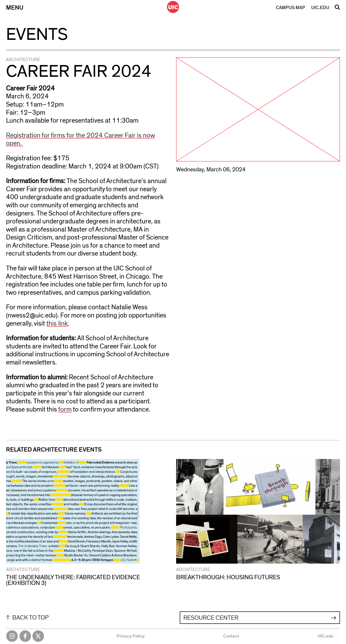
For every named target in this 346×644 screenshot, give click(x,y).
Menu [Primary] (15, 8)
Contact (231, 636)
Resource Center (211, 618)
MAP (290, 8)
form (65, 410)
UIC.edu (325, 636)
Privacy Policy (131, 636)
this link (57, 324)
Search (337, 9)
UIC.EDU (320, 8)
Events (37, 35)
